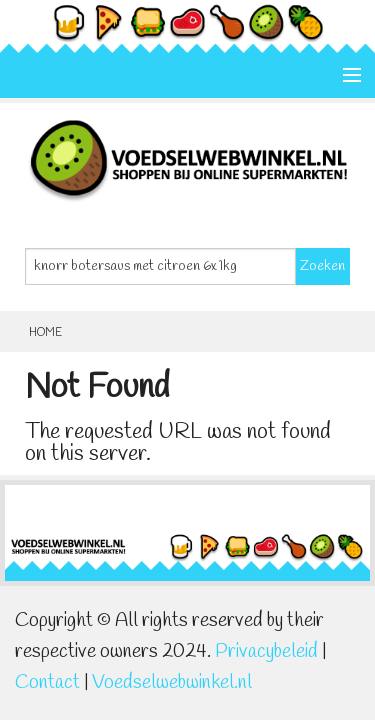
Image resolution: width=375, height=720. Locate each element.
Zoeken (322, 266)
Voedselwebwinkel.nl (172, 683)
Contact (47, 683)
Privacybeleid (266, 652)
